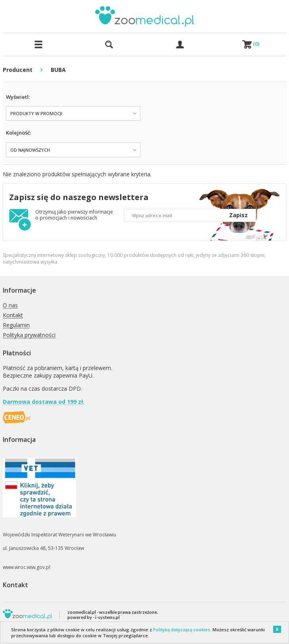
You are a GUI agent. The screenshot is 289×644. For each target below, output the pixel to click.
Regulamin (16, 325)
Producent (18, 70)
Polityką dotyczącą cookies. (182, 630)
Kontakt (13, 315)
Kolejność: (18, 133)
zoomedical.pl (82, 612)
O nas (10, 306)
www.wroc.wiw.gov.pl (27, 567)
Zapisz (238, 215)
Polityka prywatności (29, 335)
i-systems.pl (107, 617)
